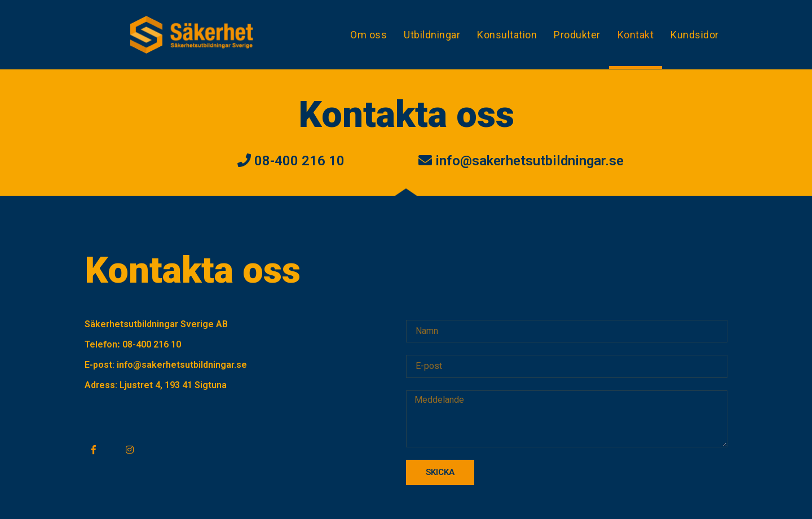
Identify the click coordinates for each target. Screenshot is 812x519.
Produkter (577, 35)
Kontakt (636, 35)
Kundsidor (695, 35)
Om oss (369, 35)
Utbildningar (432, 35)
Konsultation (507, 35)
